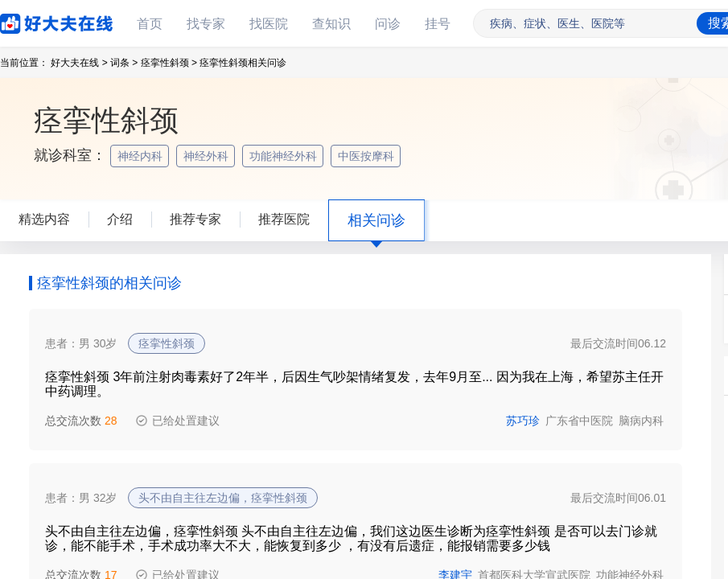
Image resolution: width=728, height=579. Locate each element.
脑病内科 (641, 421)
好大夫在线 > (79, 63)
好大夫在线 (32, 21)
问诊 (388, 24)
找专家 (206, 24)
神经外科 (208, 156)
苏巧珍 (523, 421)
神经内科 (142, 156)
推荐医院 (284, 219)
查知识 (331, 24)
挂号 (438, 24)
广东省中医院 (579, 421)
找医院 (269, 24)
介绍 (120, 219)
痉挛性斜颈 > (169, 63)
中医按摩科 (368, 156)
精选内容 (44, 219)
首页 (150, 24)
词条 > (124, 63)
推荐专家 (195, 219)
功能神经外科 (285, 156)
